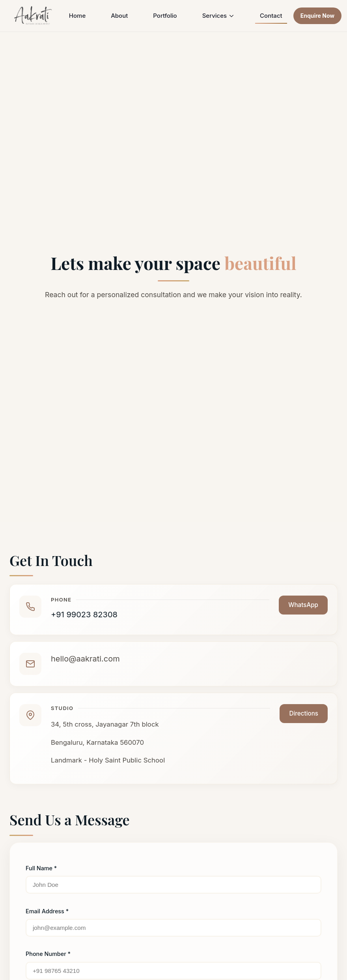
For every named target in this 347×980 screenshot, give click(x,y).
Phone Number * (48, 954)
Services (218, 16)
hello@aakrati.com (85, 659)
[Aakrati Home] (33, 16)
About (119, 16)
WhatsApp (303, 605)
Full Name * (41, 868)
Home (77, 16)
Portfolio (165, 16)
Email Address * (47, 911)
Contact (271, 16)
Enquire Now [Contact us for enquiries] (318, 16)
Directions (304, 713)
